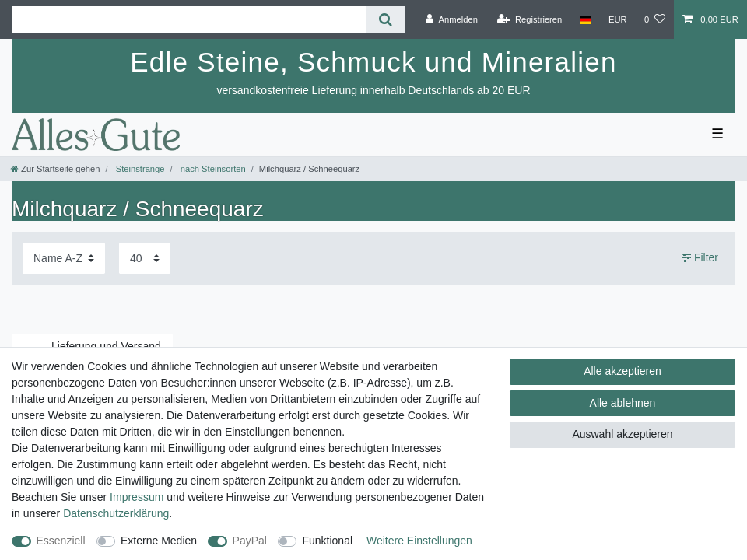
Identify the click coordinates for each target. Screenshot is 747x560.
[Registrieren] (530, 19)
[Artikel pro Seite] (145, 258)
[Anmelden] (452, 19)
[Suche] (386, 20)
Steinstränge (139, 169)
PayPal (250, 541)
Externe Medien (159, 541)
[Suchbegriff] (189, 20)
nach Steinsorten (212, 169)
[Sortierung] (64, 258)
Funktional (327, 541)
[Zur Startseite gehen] (55, 169)
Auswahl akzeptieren (622, 434)
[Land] (585, 19)
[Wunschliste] (655, 19)
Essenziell (61, 541)
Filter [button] (700, 258)
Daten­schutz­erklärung (116, 513)
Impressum (137, 497)
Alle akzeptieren (622, 371)
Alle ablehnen (623, 403)
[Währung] (618, 19)
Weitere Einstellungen (419, 541)
